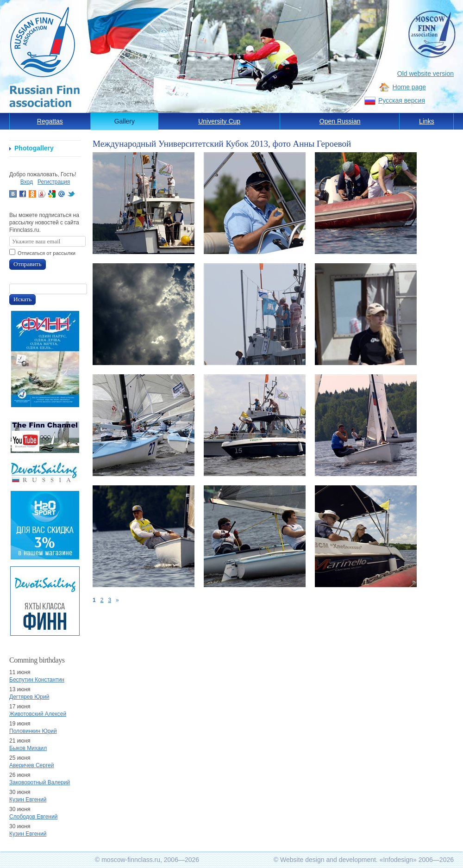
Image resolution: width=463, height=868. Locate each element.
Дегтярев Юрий (29, 697)
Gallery (125, 121)
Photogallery (34, 148)
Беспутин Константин (37, 680)
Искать (22, 299)
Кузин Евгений (28, 800)
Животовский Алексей (38, 714)
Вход (27, 182)
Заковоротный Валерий (40, 782)
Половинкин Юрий (33, 731)
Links (427, 121)
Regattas (50, 121)
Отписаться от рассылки (47, 253)
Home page (409, 87)
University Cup (219, 121)
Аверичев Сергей (31, 765)
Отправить (28, 264)
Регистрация (54, 182)
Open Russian (340, 121)
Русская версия (402, 100)
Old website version (425, 74)
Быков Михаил (28, 748)
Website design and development (328, 860)
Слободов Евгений (33, 817)
